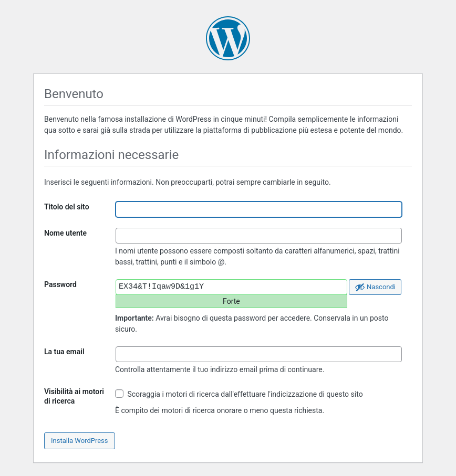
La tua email (64, 352)
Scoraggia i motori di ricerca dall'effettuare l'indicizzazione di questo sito (239, 394)
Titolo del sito (67, 207)
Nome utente (65, 233)
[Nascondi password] (375, 287)
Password (60, 284)
